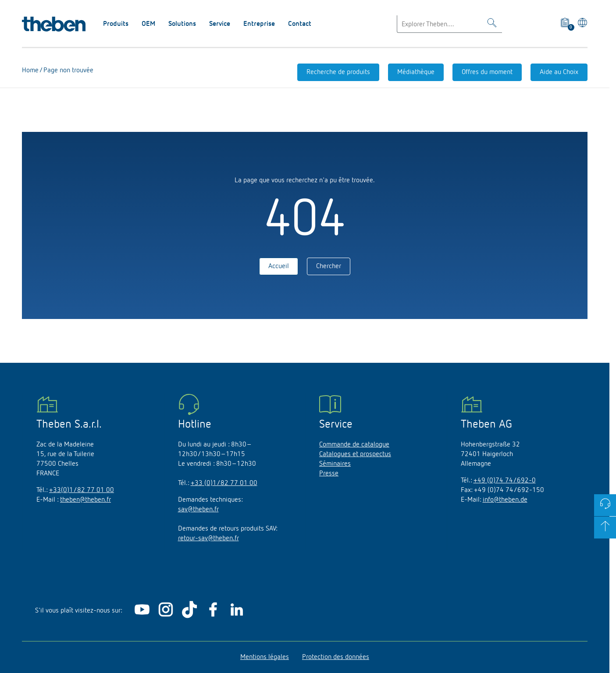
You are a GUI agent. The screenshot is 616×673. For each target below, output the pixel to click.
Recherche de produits (338, 72)
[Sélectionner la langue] (581, 24)
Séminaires (335, 464)
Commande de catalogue (354, 445)
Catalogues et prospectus (355, 454)
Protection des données (336, 657)
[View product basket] (565, 24)
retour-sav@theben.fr (208, 538)
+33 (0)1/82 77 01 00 (224, 483)
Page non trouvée (68, 71)
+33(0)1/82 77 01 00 (82, 490)
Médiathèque (416, 72)
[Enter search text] (449, 24)
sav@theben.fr (198, 510)
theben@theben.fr (85, 500)
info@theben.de (505, 500)
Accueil (279, 266)
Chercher (329, 266)
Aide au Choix (559, 72)
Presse (329, 474)
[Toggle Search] (492, 24)
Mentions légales (265, 657)
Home (30, 71)
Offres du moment (487, 72)
